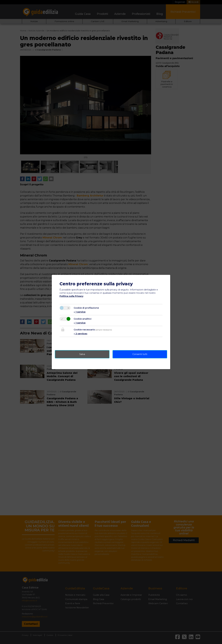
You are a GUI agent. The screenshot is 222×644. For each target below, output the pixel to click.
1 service (80, 312)
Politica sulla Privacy (71, 296)
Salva (82, 354)
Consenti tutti (140, 354)
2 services (80, 334)
